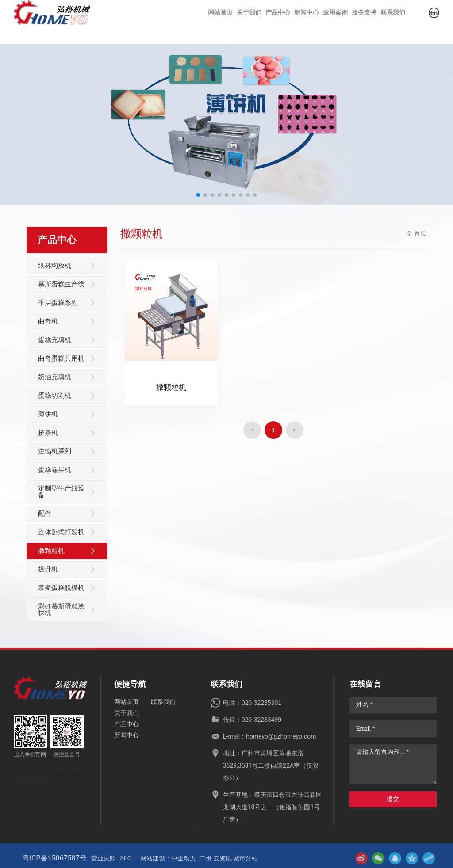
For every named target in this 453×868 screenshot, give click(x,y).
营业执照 (104, 858)
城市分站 (246, 858)
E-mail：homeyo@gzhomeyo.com (270, 736)
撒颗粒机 (171, 388)
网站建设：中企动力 (168, 858)
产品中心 (127, 724)
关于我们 (127, 713)
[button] (198, 195)
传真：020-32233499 (252, 720)
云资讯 (223, 858)
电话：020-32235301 (252, 703)
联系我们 (163, 702)
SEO (126, 858)
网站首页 (127, 702)
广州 (205, 858)
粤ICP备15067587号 (55, 858)
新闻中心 (127, 735)
